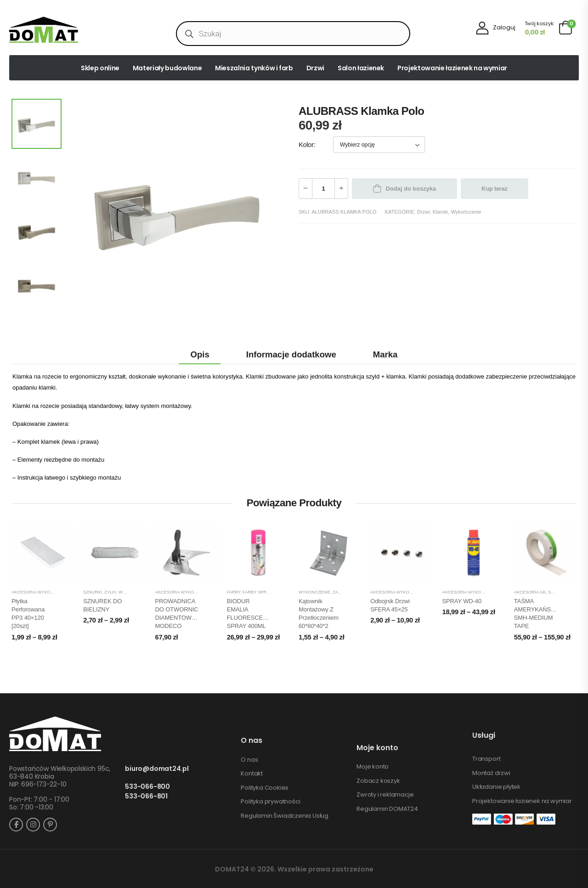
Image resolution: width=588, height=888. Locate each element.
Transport (486, 759)
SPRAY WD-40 (462, 601)
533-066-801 (146, 796)
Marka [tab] (385, 354)
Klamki (440, 212)
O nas (249, 760)
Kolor (306, 145)
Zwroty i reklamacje (385, 795)
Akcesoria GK (530, 592)
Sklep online (100, 68)
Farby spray (257, 592)
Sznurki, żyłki (100, 592)
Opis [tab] (200, 354)
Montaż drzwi (491, 773)
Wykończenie (466, 212)
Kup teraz (494, 189)
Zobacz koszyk (378, 781)
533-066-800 (147, 787)
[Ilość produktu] (323, 189)
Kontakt (252, 774)
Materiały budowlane (167, 68)
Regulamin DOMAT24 (387, 809)
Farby (234, 592)
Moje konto (373, 767)
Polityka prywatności (270, 802)
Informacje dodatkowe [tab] (291, 354)
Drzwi (315, 68)
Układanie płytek (496, 787)
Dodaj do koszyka (411, 189)
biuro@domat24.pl (157, 769)
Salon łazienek (361, 68)
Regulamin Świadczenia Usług (285, 816)
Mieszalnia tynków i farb (254, 68)
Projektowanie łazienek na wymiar (452, 68)
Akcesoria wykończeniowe (44, 592)
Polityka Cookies (265, 788)
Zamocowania (349, 592)
